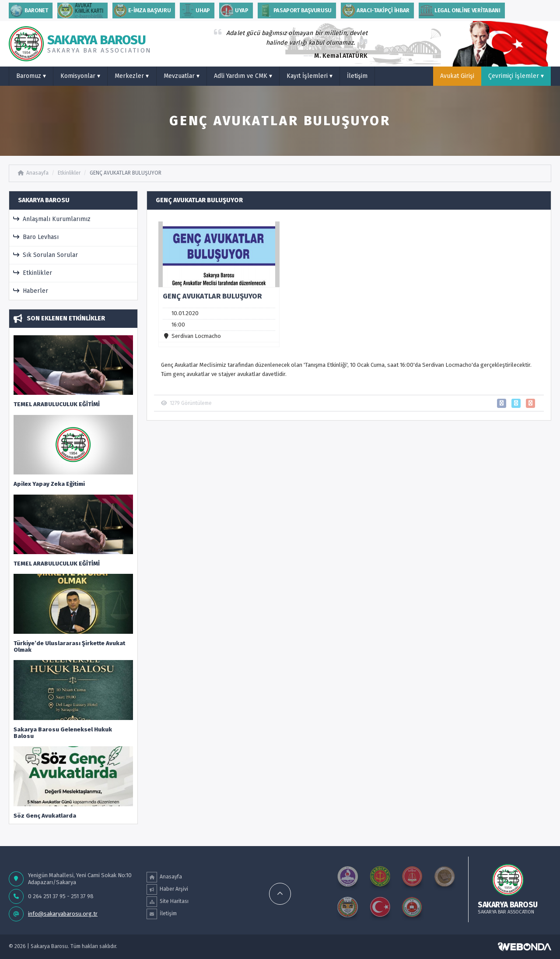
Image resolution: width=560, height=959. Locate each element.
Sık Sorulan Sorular (46, 255)
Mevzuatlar (182, 76)
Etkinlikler (69, 173)
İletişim (357, 76)
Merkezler (132, 76)
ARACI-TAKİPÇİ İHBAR (375, 11)
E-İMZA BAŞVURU (142, 11)
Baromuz (31, 76)
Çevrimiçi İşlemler (516, 76)
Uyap (234, 11)
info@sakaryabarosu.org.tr (63, 914)
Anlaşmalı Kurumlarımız (52, 219)
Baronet (28, 11)
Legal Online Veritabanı (460, 11)
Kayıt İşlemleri (310, 76)
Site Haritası (168, 902)
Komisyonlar (80, 76)
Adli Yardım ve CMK (243, 76)
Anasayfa (33, 173)
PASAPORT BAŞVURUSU (295, 11)
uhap (195, 11)
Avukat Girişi (457, 76)
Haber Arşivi (167, 889)
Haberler (31, 291)
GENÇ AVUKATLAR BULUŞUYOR (126, 173)
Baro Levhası (36, 237)
